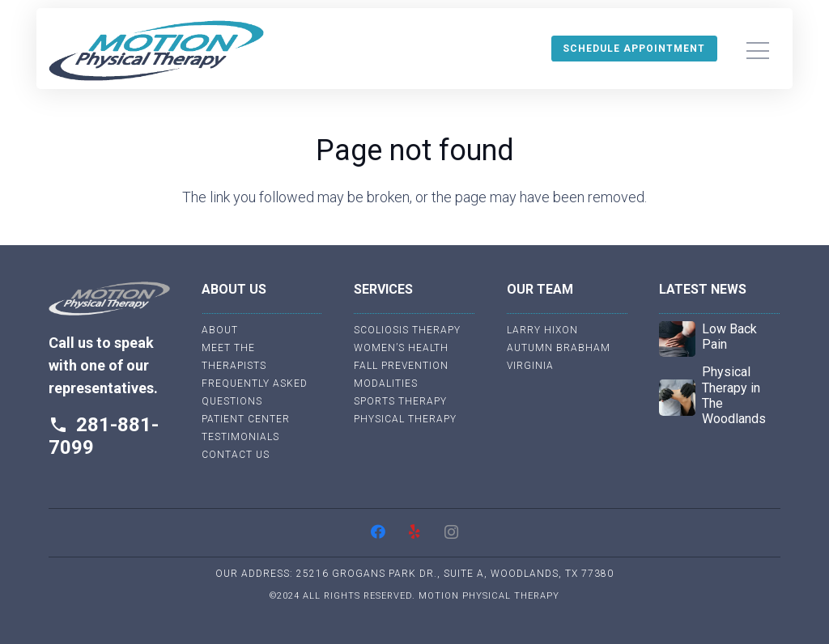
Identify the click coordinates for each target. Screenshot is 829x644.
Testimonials (240, 437)
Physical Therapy (405, 419)
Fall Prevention (401, 366)
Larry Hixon (542, 330)
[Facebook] (378, 532)
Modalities (386, 383)
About (220, 330)
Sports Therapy (400, 401)
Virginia (530, 366)
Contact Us (236, 455)
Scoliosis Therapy (407, 330)
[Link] (156, 51)
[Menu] (757, 51)
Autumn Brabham (559, 348)
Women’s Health (401, 348)
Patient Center (246, 419)
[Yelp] (415, 532)
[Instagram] (451, 532)
